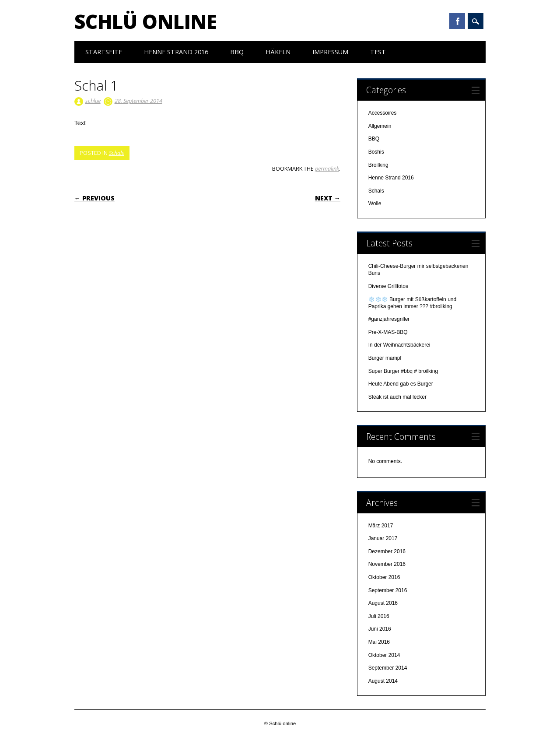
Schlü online (146, 21)
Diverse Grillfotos (388, 286)
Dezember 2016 (387, 551)
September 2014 (388, 668)
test (378, 52)
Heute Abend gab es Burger (401, 384)
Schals (117, 153)
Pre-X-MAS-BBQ (388, 332)
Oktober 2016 (384, 577)
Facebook (457, 21)
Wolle (375, 204)
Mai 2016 (379, 642)
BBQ (237, 52)
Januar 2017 (383, 538)
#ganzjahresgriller (389, 319)
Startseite (104, 52)
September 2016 (388, 590)
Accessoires (383, 113)
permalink (327, 168)
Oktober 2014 (384, 655)
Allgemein (380, 126)
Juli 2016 (379, 616)
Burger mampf (386, 358)
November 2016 (387, 564)
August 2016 (383, 603)
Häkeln (278, 52)
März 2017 (381, 526)
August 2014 (383, 681)
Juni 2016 (380, 629)
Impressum (330, 52)
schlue (93, 101)
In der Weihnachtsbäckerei (399, 345)
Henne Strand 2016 (176, 52)
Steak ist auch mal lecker (398, 397)
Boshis (376, 152)
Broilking (378, 165)
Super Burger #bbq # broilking (403, 371)
